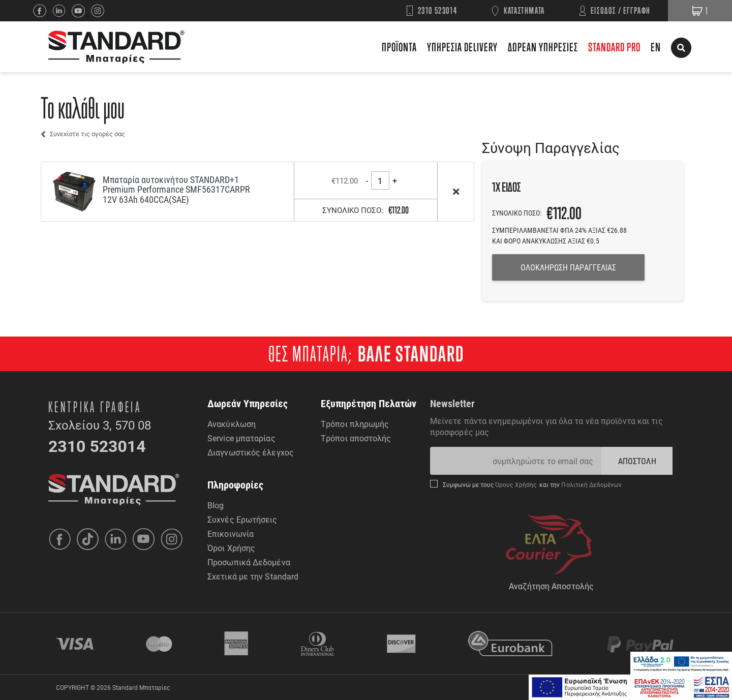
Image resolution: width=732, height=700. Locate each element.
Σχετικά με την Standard (253, 576)
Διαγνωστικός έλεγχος (251, 452)
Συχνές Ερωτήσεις (242, 519)
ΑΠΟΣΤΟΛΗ (637, 461)
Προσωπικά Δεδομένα (249, 562)
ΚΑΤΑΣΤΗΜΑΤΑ (524, 10)
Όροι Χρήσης (231, 548)
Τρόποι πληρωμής (355, 424)
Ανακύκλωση (232, 424)
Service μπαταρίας (241, 438)
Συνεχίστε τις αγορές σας (87, 134)
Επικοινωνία (231, 534)
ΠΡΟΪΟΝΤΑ (399, 47)
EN (656, 47)
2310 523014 (438, 10)
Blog (216, 505)
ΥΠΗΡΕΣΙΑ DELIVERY (462, 47)
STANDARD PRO (614, 47)
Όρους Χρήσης (517, 484)
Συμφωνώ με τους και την (532, 484)
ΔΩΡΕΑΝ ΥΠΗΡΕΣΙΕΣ (543, 47)
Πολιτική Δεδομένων (591, 484)
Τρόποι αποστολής (356, 438)
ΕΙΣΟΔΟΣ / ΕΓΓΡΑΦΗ (621, 10)
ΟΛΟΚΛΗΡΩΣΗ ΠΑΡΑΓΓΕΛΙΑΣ (568, 267)
